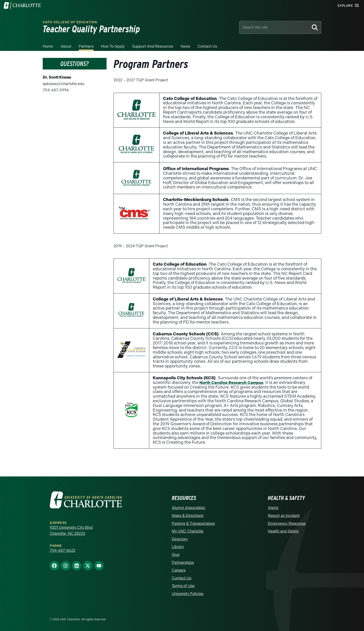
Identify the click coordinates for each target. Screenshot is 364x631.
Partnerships (183, 563)
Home (48, 46)
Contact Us (182, 578)
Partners (86, 46)
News (185, 46)
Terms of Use (183, 586)
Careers (179, 570)
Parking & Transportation (193, 524)
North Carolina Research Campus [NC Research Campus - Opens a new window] (234, 383)
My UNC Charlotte (188, 531)
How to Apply (113, 46)
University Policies (188, 594)
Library (178, 547)
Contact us (207, 46)
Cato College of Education (70, 22)
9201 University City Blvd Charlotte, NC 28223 (71, 530)
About (66, 46)
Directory (180, 539)
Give (176, 555)
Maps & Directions (188, 516)
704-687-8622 (62, 550)
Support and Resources (153, 46)
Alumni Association (188, 508)
